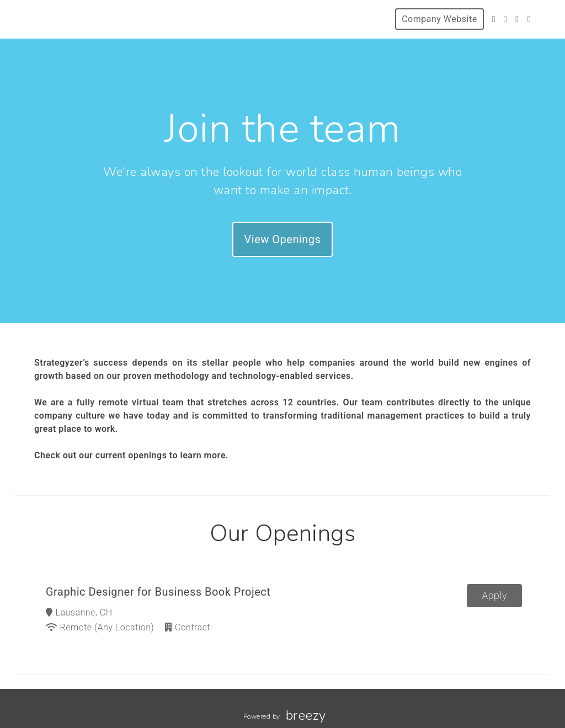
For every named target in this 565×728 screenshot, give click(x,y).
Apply (494, 595)
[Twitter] (494, 19)
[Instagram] (517, 19)
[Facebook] (505, 19)
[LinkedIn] (529, 19)
